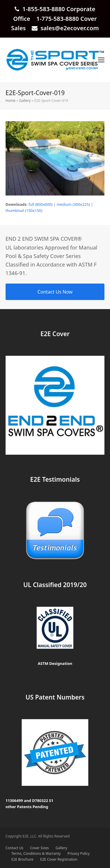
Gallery (25, 101)
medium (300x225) (73, 204)
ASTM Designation (55, 663)
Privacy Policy (79, 853)
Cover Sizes (39, 848)
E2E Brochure (22, 859)
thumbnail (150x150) (24, 210)
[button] (101, 60)
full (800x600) (40, 204)
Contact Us (15, 848)
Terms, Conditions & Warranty (36, 853)
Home (11, 101)
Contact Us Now (55, 292)
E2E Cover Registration (59, 859)
